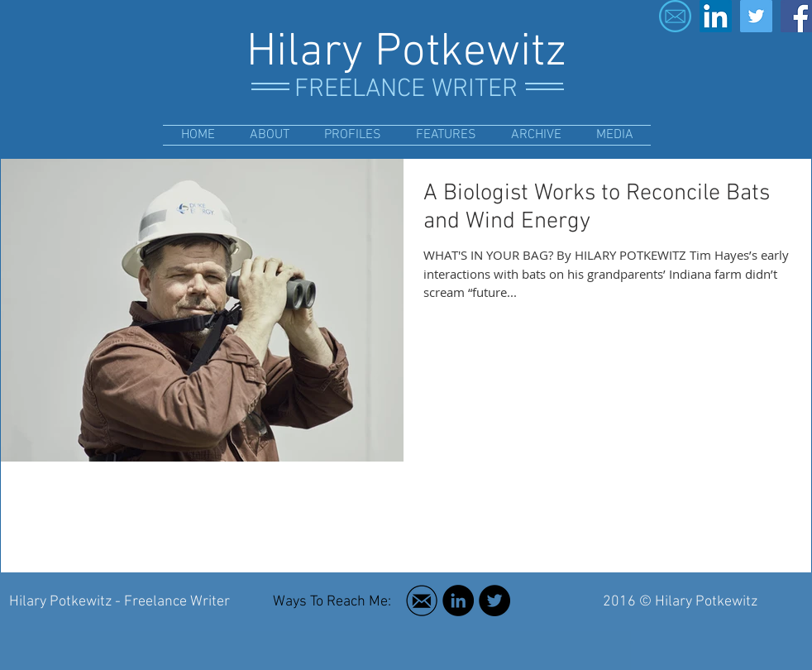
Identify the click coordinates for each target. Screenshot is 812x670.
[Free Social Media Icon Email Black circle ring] (422, 601)
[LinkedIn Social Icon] (716, 16)
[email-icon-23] (675, 16)
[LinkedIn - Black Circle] (458, 601)
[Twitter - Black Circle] (494, 601)
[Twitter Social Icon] (756, 16)
